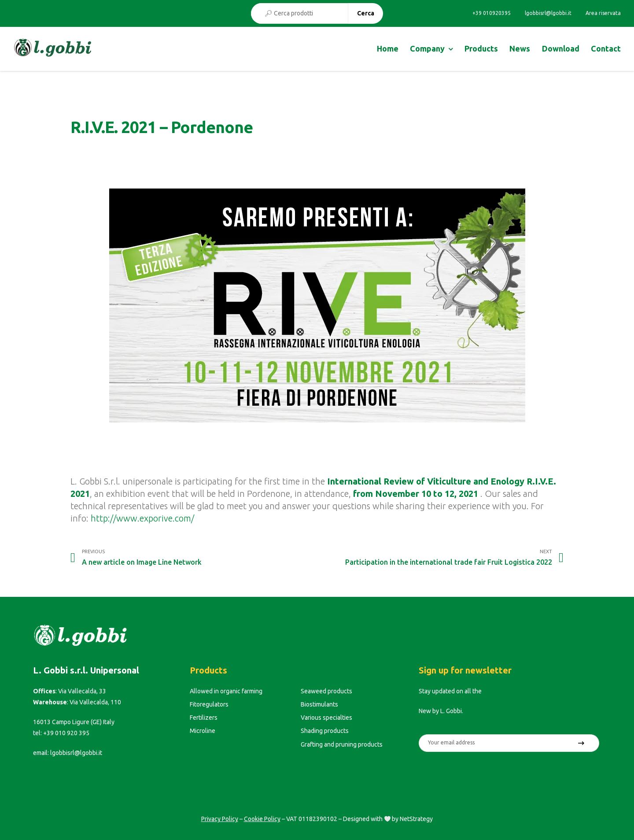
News (520, 48)
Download (561, 48)
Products (481, 48)
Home (388, 48)
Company (427, 48)
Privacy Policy (220, 819)
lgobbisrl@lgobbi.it (548, 13)
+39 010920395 (492, 13)
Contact (606, 48)
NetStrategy (416, 819)
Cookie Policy (262, 819)
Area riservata (603, 13)
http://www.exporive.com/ (142, 518)
